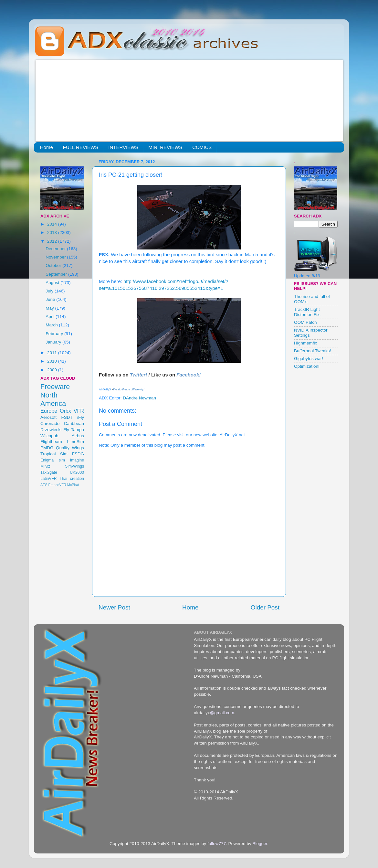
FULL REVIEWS (81, 147)
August (53, 283)
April (51, 317)
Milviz (45, 466)
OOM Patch (305, 322)
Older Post (265, 607)
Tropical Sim (54, 454)
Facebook (188, 375)
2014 (53, 224)
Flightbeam (51, 442)
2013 (53, 233)
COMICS (202, 147)
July (50, 291)
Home (47, 147)
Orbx (65, 411)
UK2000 (77, 472)
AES (44, 485)
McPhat (73, 485)
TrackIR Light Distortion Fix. (307, 312)
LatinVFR (49, 479)
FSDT (67, 417)
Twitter (138, 375)
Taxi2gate (49, 472)
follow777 (217, 844)
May (50, 308)
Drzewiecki (51, 430)
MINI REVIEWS (165, 147)
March (52, 325)
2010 (53, 361)
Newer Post (114, 607)
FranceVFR (57, 485)
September (57, 274)
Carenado (50, 423)
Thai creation (72, 479)
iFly (81, 417)
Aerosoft (48, 417)
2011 (53, 353)
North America (53, 399)
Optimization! (307, 366)
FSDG (78, 454)
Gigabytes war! (309, 359)
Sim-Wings (74, 466)
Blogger (260, 844)
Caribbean (74, 423)
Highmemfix (305, 343)
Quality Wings (70, 448)
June (51, 299)
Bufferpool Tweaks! (312, 351)
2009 (53, 370)
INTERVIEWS (123, 147)
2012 (53, 241)
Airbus (78, 436)
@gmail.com (222, 713)
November (56, 257)
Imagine (77, 460)
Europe (49, 411)
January (54, 342)
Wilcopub (49, 436)
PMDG (47, 448)
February (55, 334)
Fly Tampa (74, 430)
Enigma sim (53, 460)
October (54, 265)
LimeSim (75, 442)
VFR (79, 411)
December (56, 249)
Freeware (55, 387)
